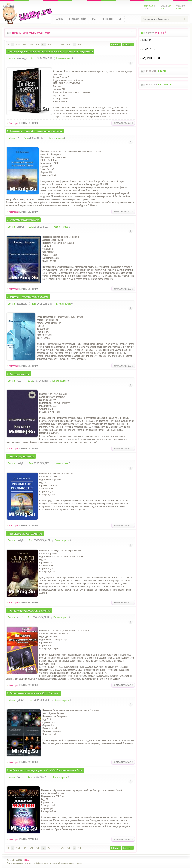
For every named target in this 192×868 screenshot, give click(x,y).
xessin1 (20, 381)
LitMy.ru (26, 860)
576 (69, 45)
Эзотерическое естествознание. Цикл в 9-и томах (35, 693)
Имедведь (22, 58)
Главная (59, 19)
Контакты (107, 19)
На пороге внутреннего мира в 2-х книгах (30, 611)
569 (25, 45)
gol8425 (21, 227)
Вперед (127, 45)
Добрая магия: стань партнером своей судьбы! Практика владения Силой (46, 770)
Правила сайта (78, 19)
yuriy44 (21, 463)
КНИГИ (23, 123)
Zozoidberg (22, 304)
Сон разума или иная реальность (26, 534)
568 (18, 45)
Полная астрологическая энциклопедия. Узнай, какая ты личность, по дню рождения (51, 52)
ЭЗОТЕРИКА (33, 123)
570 (31, 45)
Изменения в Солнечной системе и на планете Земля (36, 131)
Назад (116, 45)
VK (120, 19)
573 (50, 45)
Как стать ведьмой (20, 374)
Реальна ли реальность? (22, 457)
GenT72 (20, 777)
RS (18, 138)
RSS (94, 19)
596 (80, 45)
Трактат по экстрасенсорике (24, 220)
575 (62, 45)
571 (37, 45)
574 (56, 45)
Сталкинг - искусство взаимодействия (29, 297)
